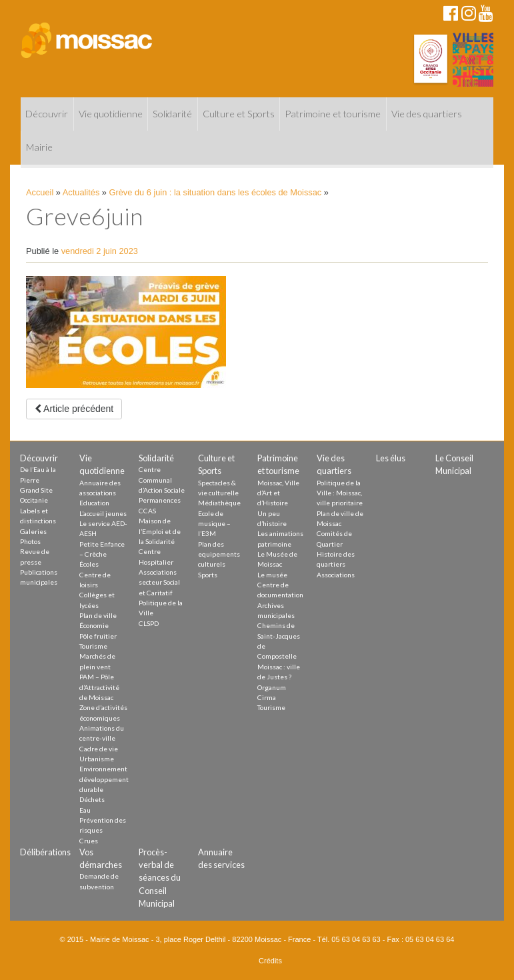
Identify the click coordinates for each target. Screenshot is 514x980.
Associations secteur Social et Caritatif (159, 582)
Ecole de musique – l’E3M (214, 524)
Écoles (89, 564)
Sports (208, 575)
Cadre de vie (99, 749)
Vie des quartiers (427, 114)
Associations (336, 575)
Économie (94, 625)
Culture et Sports (239, 114)
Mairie (39, 147)
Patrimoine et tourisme (333, 114)
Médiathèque (219, 503)
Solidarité (172, 114)
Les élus (391, 458)
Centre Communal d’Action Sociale (162, 480)
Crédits (270, 961)
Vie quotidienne (111, 114)
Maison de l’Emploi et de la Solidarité (160, 531)
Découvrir (47, 114)
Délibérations (45, 852)
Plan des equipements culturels (219, 554)
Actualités (81, 192)
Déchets (92, 799)
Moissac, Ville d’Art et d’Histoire (278, 493)
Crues (89, 841)
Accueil (40, 192)
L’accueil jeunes (103, 513)
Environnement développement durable (104, 779)
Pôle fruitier (98, 636)
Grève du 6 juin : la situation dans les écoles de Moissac (216, 192)
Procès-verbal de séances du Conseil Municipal (160, 878)
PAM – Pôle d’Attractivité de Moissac (99, 687)
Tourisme (93, 646)
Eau (85, 810)
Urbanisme (97, 759)
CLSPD (149, 623)
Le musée (272, 575)
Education (94, 503)
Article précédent (74, 409)
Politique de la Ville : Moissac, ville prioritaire (340, 493)
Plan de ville (98, 615)
